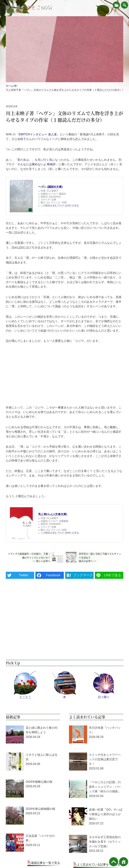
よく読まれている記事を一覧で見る (100, 864)
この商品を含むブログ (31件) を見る (60, 206)
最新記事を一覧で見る (46, 863)
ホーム (10, 86)
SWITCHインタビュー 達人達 (38, 134)
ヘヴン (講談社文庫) (50, 187)
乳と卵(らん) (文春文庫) (53, 514)
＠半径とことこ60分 (29, 7)
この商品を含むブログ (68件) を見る (60, 533)
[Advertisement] (64, 374)
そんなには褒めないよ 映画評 (36, 164)
